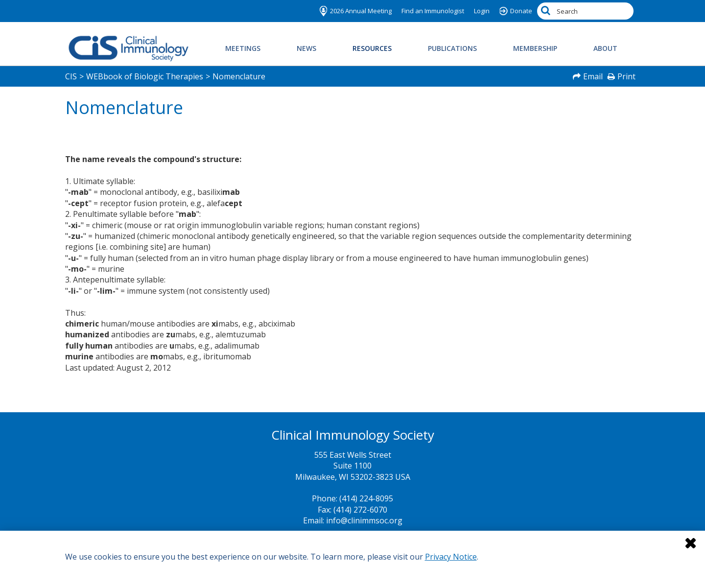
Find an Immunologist (433, 11)
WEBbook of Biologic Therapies (145, 76)
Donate (521, 11)
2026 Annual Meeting (361, 11)
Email (593, 76)
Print (626, 76)
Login (482, 11)
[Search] (547, 11)
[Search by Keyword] (585, 11)
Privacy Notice (451, 557)
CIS (71, 76)
